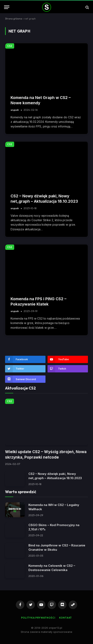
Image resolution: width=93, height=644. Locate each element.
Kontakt (65, 618)
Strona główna (14, 19)
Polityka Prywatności (38, 618)
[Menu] (7, 7)
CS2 (10, 46)
